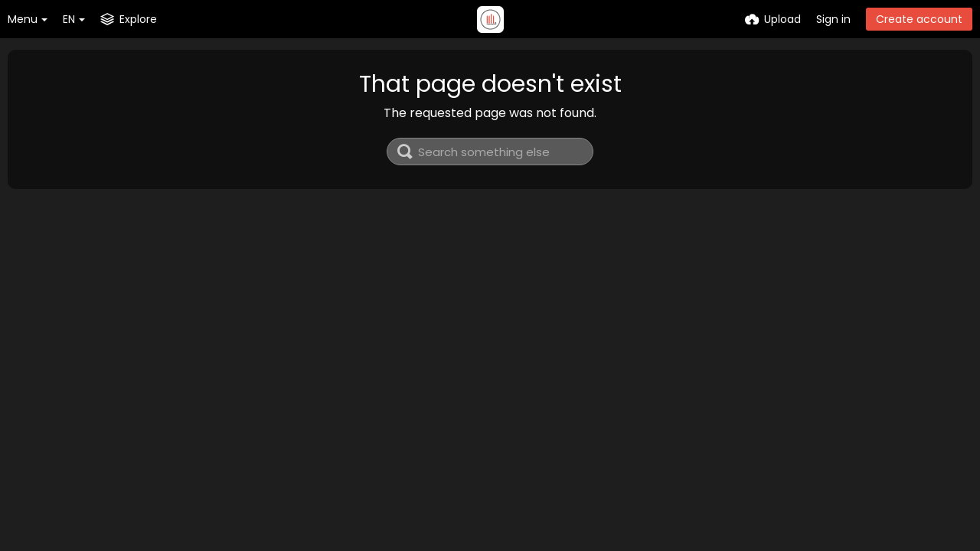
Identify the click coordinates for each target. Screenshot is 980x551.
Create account (919, 19)
